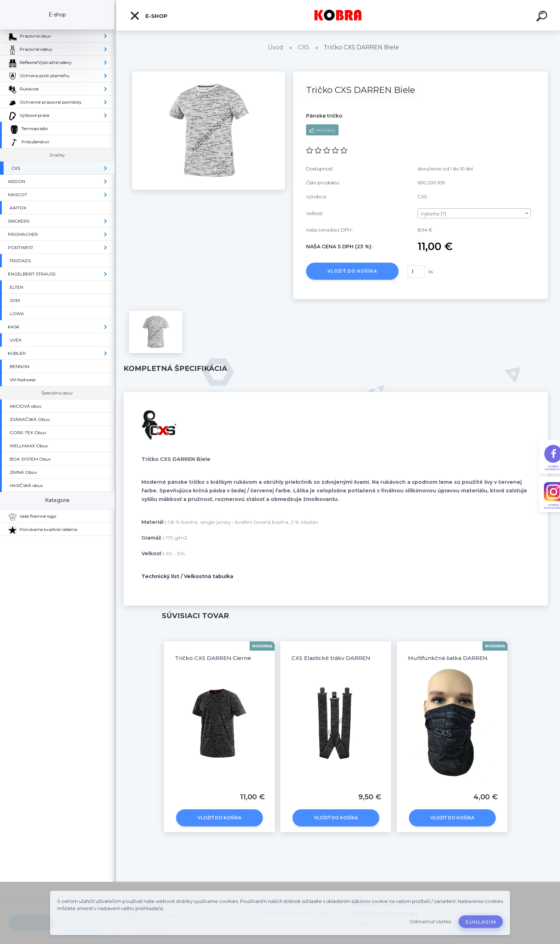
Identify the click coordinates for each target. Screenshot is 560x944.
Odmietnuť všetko (431, 922)
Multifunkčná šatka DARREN (448, 658)
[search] (543, 17)
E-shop (149, 16)
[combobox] (474, 213)
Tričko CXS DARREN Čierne (213, 658)
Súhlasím (481, 922)
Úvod (276, 47)
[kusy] (416, 272)
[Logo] (338, 15)
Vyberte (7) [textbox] (433, 214)
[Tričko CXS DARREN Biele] (209, 74)
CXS (304, 47)
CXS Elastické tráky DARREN (331, 658)
